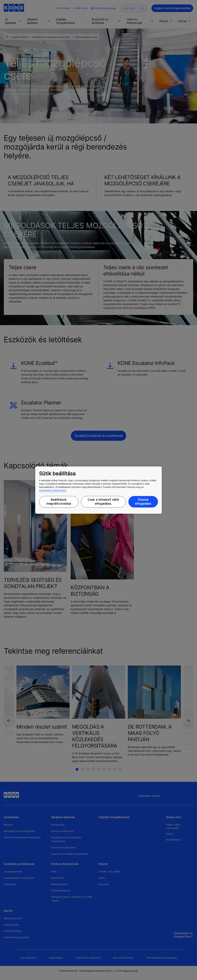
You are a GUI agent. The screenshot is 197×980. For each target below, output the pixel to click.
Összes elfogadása (143, 502)
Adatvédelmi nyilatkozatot (53, 490)
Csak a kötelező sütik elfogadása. (103, 502)
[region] (98, 490)
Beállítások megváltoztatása (59, 502)
